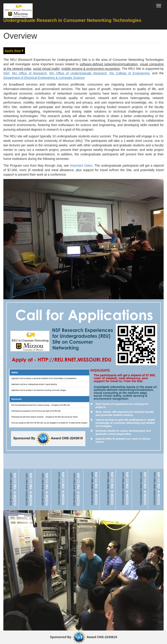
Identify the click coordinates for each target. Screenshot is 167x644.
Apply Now (14, 51)
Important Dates (81, 166)
